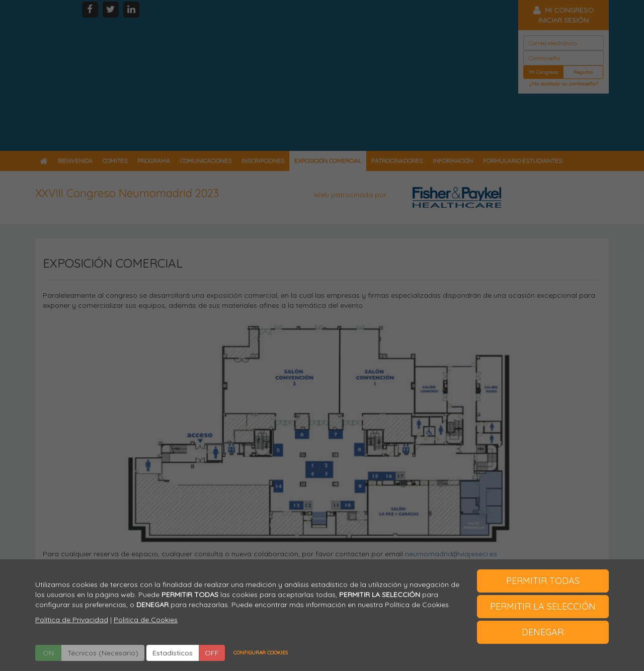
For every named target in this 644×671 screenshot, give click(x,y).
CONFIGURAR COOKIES (261, 653)
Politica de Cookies (146, 620)
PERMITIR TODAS (543, 581)
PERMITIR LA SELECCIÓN (543, 606)
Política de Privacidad (72, 620)
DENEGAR (543, 632)
